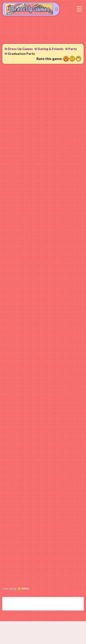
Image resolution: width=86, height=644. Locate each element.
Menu (79, 9)
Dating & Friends (51, 49)
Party (73, 49)
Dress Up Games (20, 49)
